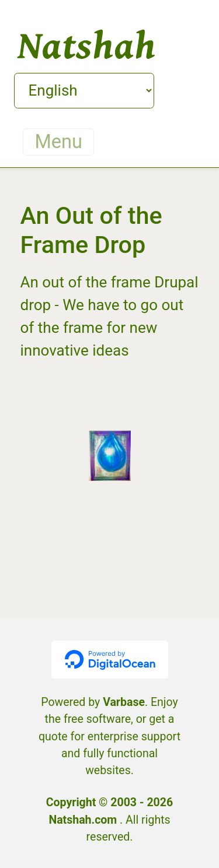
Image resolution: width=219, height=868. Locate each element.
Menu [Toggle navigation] (59, 142)
